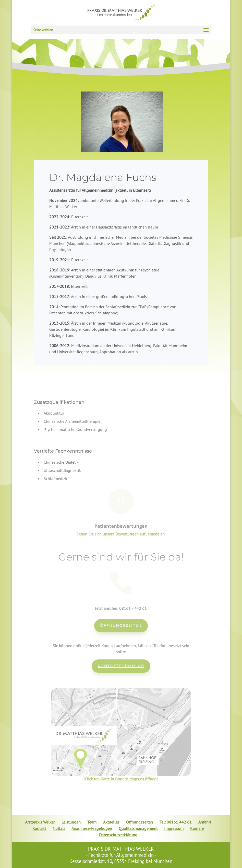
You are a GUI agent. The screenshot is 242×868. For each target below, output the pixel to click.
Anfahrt (205, 822)
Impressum (174, 828)
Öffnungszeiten (121, 625)
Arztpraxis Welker (40, 822)
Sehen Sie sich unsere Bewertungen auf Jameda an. (121, 534)
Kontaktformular (121, 666)
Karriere (197, 828)
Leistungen (71, 822)
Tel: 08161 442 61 (176, 822)
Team (92, 822)
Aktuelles (111, 822)
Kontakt (39, 828)
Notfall (59, 828)
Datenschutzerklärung (118, 835)
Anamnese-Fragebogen (92, 828)
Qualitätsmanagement (138, 828)
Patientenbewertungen (121, 526)
